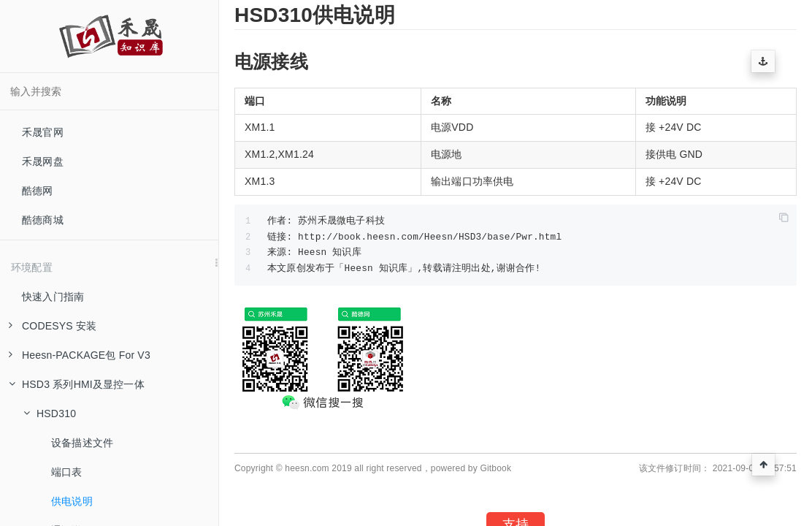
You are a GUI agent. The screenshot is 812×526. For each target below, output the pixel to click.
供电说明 (72, 501)
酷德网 (38, 191)
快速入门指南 (53, 297)
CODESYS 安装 (53, 326)
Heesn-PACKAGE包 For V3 (80, 355)
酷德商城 (43, 220)
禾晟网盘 (43, 161)
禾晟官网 (43, 132)
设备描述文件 (82, 443)
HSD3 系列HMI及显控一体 (77, 384)
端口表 (67, 472)
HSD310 (50, 413)
